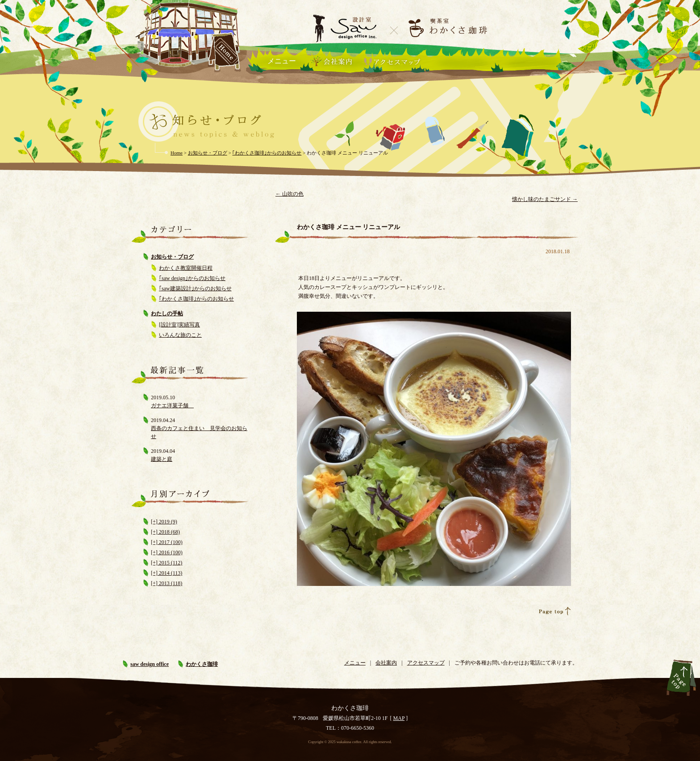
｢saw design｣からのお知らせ (192, 278)
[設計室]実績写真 (179, 325)
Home (177, 153)
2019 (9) (167, 522)
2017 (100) (170, 542)
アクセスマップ (426, 663)
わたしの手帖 (167, 314)
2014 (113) (170, 573)
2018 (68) (169, 532)
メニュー (282, 61)
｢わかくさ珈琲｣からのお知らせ (196, 299)
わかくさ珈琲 (202, 664)
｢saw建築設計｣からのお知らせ (195, 289)
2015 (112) (170, 563)
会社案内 (386, 663)
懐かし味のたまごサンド (545, 199)
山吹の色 (290, 194)
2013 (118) (170, 583)
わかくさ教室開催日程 (186, 268)
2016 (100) (170, 552)
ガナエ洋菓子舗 (172, 406)
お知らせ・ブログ (172, 257)
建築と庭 (162, 459)
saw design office (150, 664)
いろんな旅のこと (180, 335)
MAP (399, 718)
